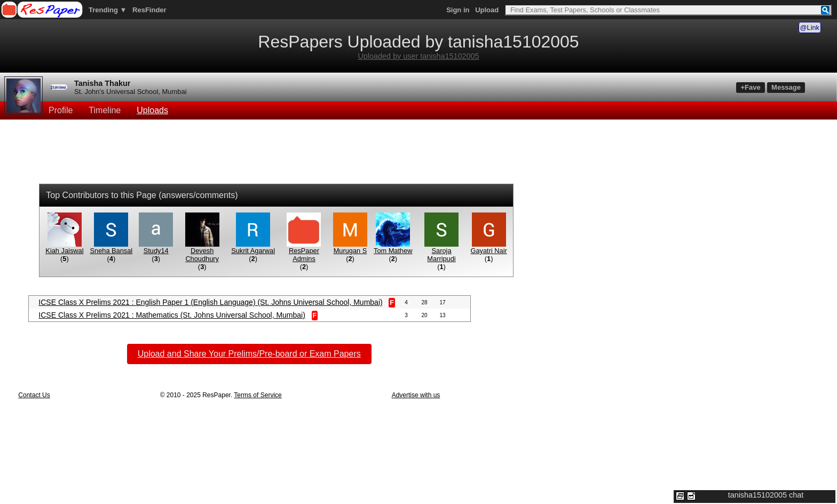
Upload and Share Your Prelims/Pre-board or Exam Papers (249, 354)
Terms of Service (258, 395)
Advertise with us (416, 395)
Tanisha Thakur (102, 83)
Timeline (105, 110)
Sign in (458, 10)
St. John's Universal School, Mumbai (131, 92)
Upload (487, 10)
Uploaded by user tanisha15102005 (418, 56)
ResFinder (149, 10)
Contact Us (34, 395)
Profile (61, 110)
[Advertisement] (418, 153)
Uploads (152, 110)
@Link (810, 27)
